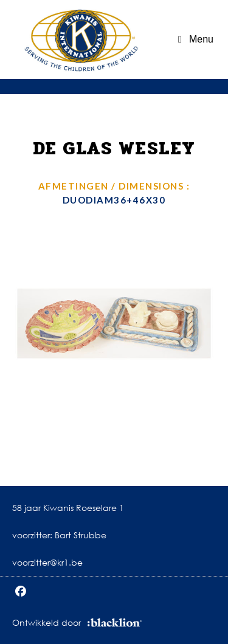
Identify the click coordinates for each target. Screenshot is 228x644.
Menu (201, 39)
